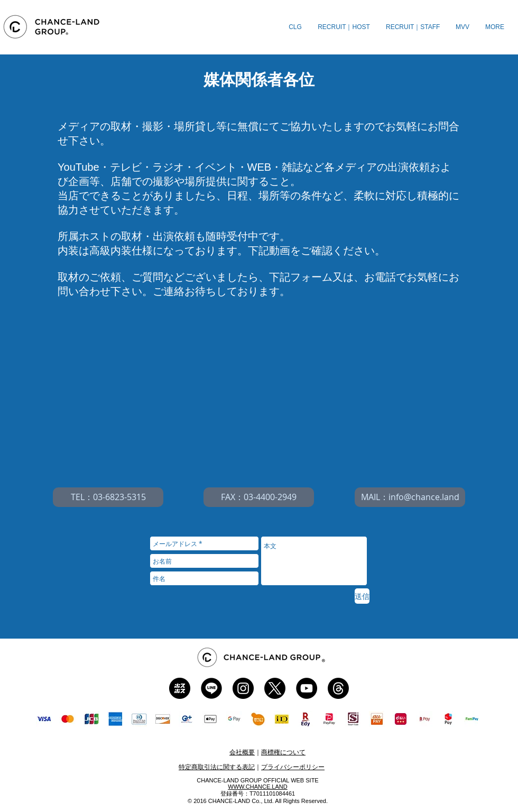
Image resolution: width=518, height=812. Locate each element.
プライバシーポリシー (293, 767)
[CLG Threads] (338, 688)
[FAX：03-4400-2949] (259, 497)
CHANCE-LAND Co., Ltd (240, 801)
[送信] (362, 596)
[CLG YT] (307, 688)
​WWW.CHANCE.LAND (257, 787)
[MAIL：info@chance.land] (410, 497)
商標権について (283, 752)
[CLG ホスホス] (180, 688)
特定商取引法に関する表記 (217, 767)
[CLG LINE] (211, 688)
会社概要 (242, 752)
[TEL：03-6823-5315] (108, 497)
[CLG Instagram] (243, 688)
